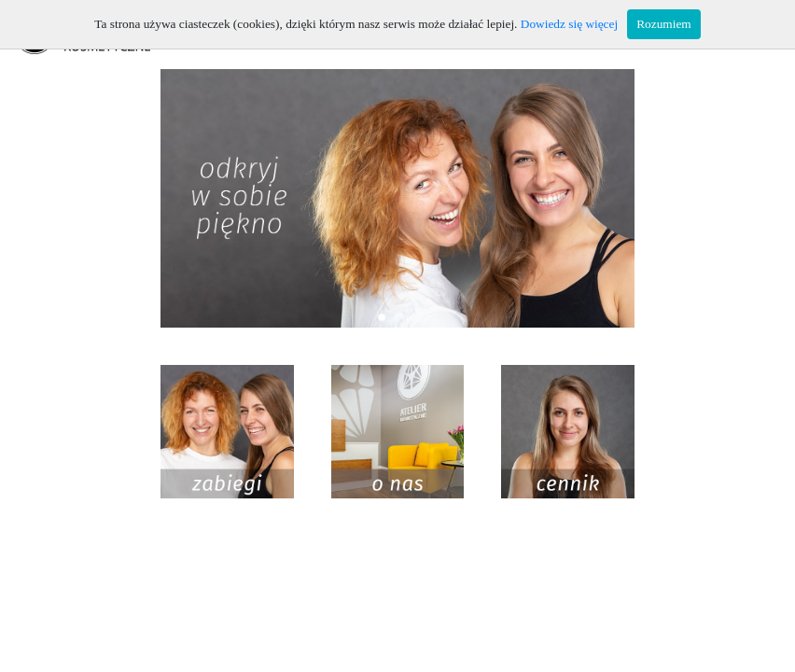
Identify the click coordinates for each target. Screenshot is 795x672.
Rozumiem (664, 24)
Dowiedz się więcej (569, 24)
